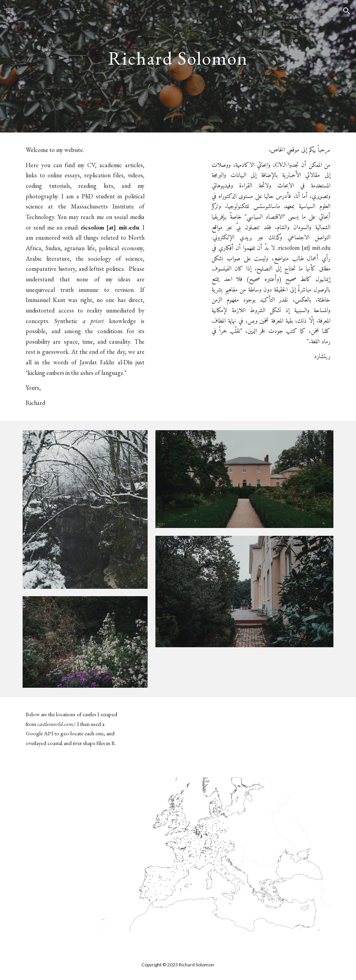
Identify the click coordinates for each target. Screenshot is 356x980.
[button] (9, 11)
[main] (178, 66)
